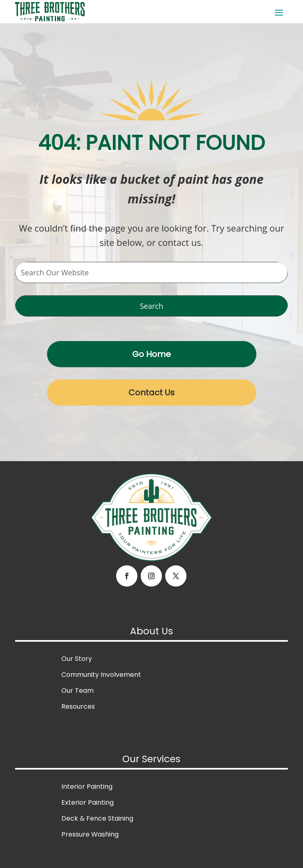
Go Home (151, 354)
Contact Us (151, 393)
